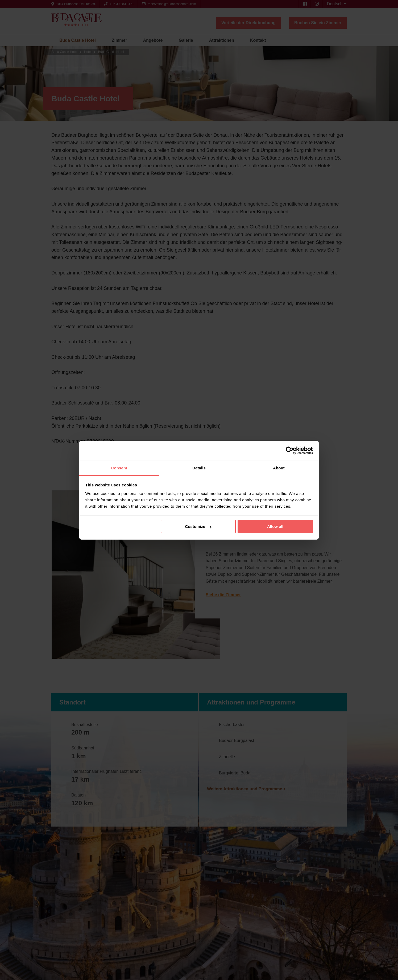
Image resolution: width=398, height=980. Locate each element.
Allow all (275, 526)
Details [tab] (199, 468)
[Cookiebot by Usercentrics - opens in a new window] (290, 450)
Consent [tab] (119, 468)
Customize (198, 526)
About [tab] (279, 468)
